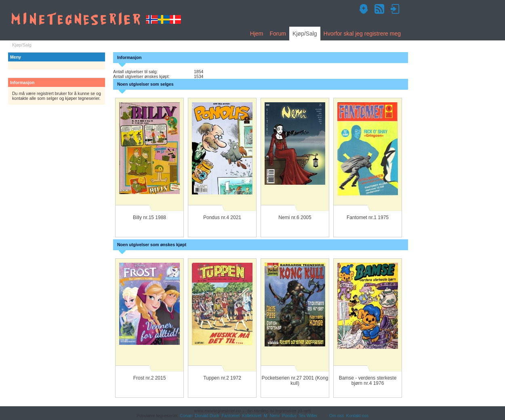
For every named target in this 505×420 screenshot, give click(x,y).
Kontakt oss (357, 416)
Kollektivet (252, 416)
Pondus (289, 416)
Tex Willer (308, 416)
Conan (186, 416)
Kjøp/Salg (305, 34)
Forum (278, 34)
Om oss (337, 416)
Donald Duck (207, 416)
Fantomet (231, 416)
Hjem (257, 34)
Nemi (275, 416)
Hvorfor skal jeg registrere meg (362, 34)
